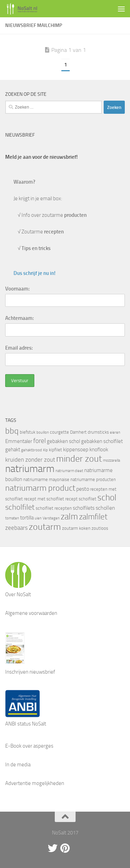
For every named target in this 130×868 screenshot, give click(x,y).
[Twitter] (53, 848)
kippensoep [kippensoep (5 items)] (76, 450)
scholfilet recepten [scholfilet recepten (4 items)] (54, 508)
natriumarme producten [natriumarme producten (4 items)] (93, 479)
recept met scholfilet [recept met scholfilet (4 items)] (44, 499)
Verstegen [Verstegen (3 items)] (51, 518)
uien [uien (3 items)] (38, 518)
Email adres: (19, 348)
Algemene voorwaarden (31, 613)
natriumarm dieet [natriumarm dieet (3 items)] (69, 471)
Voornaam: (18, 289)
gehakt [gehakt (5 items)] (13, 450)
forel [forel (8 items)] (40, 441)
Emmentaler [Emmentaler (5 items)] (19, 441)
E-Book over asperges (29, 746)
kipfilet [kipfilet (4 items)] (55, 450)
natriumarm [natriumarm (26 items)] (30, 469)
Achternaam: (20, 318)
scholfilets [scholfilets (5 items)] (84, 508)
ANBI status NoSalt (26, 724)
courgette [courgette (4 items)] (59, 432)
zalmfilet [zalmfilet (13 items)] (93, 517)
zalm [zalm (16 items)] (69, 516)
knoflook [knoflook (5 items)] (99, 450)
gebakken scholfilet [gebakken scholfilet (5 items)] (102, 441)
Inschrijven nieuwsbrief (30, 672)
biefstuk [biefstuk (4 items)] (28, 432)
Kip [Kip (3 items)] (45, 450)
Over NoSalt (18, 594)
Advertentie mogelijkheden (35, 783)
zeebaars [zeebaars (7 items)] (16, 528)
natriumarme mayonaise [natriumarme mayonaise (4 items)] (46, 479)
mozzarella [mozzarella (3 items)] (111, 460)
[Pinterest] (65, 848)
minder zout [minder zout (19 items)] (79, 459)
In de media (18, 765)
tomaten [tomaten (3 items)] (12, 518)
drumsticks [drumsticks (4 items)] (98, 432)
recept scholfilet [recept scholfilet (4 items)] (81, 499)
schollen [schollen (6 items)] (105, 508)
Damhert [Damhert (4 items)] (78, 432)
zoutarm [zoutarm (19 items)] (45, 527)
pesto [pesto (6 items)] (83, 489)
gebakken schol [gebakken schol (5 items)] (63, 441)
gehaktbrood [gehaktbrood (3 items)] (32, 450)
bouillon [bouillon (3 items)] (43, 432)
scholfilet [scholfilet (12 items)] (20, 507)
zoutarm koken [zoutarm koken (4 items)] (76, 528)
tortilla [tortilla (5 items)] (27, 518)
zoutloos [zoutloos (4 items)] (100, 528)
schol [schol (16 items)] (107, 497)
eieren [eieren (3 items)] (115, 432)
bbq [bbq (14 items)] (12, 431)
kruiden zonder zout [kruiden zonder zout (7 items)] (30, 460)
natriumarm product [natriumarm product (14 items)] (40, 488)
